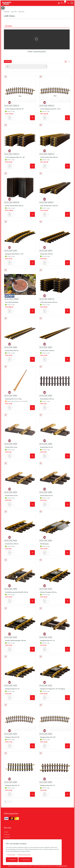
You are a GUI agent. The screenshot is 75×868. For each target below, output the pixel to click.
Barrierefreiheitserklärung (46, 866)
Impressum (11, 866)
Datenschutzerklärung (23, 855)
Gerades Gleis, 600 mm (12, 351)
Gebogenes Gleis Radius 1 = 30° (14, 254)
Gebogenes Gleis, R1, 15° (12, 689)
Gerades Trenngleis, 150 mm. (49, 592)
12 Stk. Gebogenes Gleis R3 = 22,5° (50, 109)
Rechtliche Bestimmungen (24, 866)
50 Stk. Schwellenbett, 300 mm (14, 206)
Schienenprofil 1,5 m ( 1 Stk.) (13, 399)
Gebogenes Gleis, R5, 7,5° (48, 785)
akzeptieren (25, 860)
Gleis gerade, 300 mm (46, 254)
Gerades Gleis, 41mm (11, 447)
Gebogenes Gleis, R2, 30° (12, 737)
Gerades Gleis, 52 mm (46, 447)
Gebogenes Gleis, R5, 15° (12, 785)
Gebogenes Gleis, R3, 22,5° (48, 737)
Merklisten (7, 835)
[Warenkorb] (65, 3)
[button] (68, 3)
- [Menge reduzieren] (6, 118)
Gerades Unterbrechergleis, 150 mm (16, 641)
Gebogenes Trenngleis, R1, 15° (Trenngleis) (53, 689)
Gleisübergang (44, 544)
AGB (35, 866)
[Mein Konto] (59, 3)
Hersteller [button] (9, 26)
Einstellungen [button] (11, 855)
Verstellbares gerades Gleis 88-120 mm (17, 592)
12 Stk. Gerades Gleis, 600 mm (49, 157)
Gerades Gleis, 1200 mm (47, 351)
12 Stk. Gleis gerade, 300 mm (49, 302)
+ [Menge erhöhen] (13, 118)
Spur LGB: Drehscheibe (12, 302)
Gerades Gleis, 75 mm (11, 496)
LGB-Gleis (9, 16)
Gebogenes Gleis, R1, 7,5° (48, 641)
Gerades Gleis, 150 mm (12, 544)
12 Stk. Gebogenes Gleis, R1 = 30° (15, 157)
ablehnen (12, 860)
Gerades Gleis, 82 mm (46, 496)
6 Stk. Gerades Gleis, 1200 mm (49, 206)
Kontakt (6, 832)
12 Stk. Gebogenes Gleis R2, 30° (14, 109)
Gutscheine (7, 837)
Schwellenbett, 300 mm (47, 399)
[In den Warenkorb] (32, 118)
